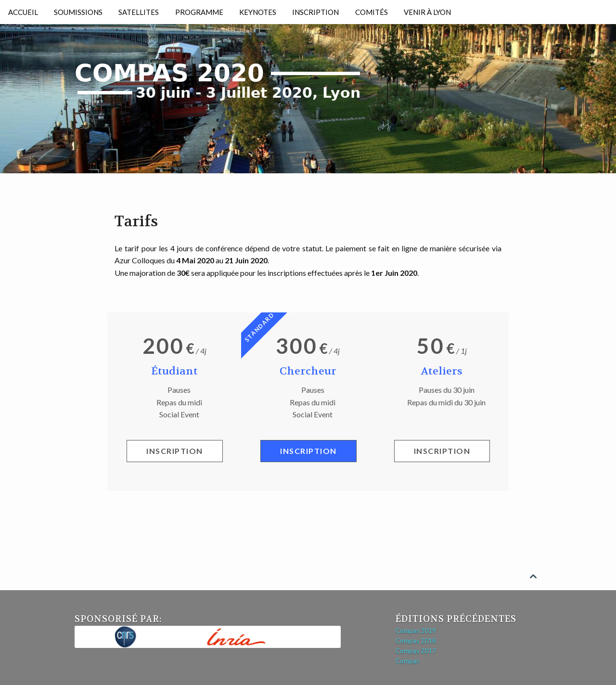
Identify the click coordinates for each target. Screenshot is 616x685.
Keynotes (258, 12)
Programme (199, 12)
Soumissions (78, 12)
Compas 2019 (416, 631)
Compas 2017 (416, 651)
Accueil (23, 12)
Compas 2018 (416, 641)
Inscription (315, 12)
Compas (407, 661)
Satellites (139, 12)
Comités (372, 12)
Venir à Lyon (427, 12)
